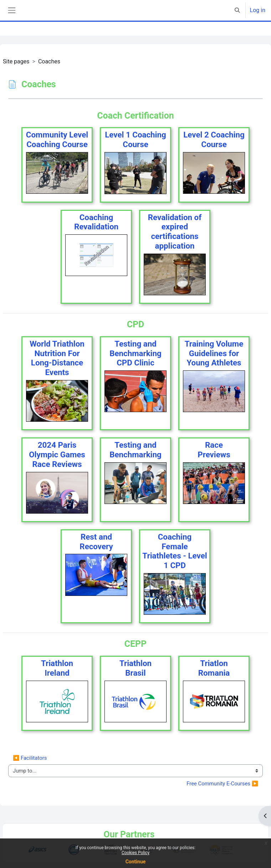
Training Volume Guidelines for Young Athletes (214, 353)
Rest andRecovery (96, 542)
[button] (237, 10)
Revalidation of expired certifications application (175, 232)
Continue (136, 862)
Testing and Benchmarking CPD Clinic (135, 353)
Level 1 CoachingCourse (135, 139)
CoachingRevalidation (96, 222)
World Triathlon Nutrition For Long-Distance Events (57, 358)
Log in (258, 10)
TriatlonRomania (214, 668)
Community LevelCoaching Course (57, 139)
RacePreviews (214, 450)
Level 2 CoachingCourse (214, 139)
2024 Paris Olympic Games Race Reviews (57, 454)
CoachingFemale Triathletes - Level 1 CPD (175, 551)
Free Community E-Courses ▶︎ (222, 784)
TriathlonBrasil (135, 668)
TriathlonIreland (57, 668)
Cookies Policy (135, 853)
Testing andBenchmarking (135, 450)
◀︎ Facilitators (30, 758)
